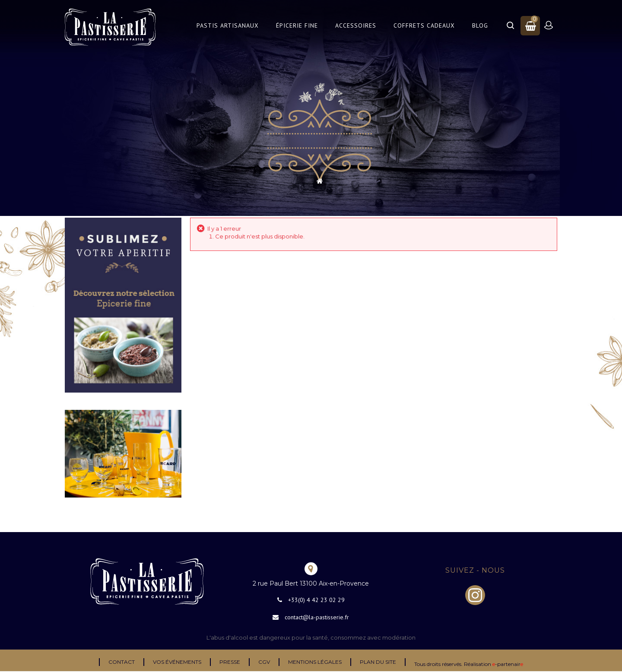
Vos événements (177, 662)
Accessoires (356, 25)
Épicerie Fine (297, 25)
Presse (230, 662)
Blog (480, 25)
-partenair (508, 664)
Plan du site (378, 662)
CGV (264, 662)
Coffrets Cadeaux (424, 25)
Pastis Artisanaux (228, 25)
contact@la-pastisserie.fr (317, 617)
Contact (122, 662)
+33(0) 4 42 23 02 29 (316, 600)
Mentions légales (315, 662)
